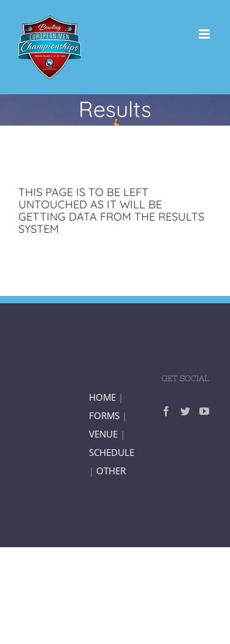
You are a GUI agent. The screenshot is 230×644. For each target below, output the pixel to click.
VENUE (105, 434)
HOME (102, 397)
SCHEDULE (112, 452)
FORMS (104, 415)
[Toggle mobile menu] (205, 34)
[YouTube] (204, 411)
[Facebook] (166, 411)
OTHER (111, 471)
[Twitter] (185, 411)
